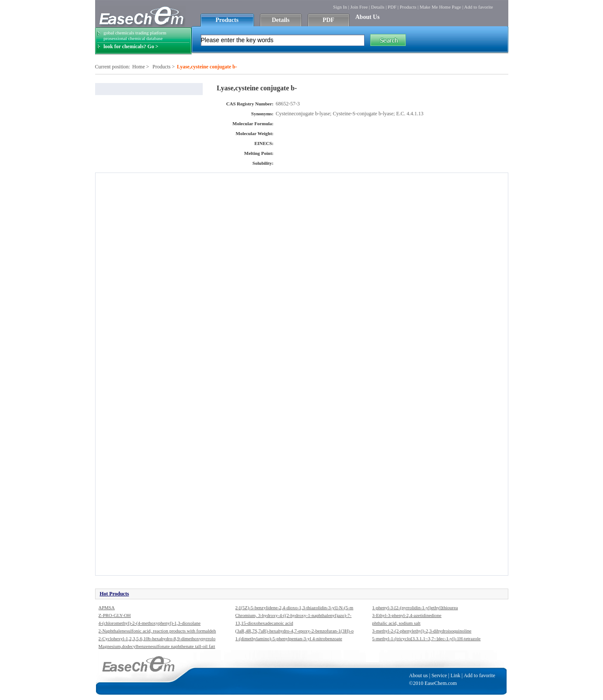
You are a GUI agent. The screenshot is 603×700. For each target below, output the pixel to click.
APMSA (107, 607)
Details (378, 7)
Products (408, 7)
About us (418, 675)
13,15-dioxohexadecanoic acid (264, 623)
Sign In (340, 7)
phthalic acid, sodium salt (396, 623)
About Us (368, 17)
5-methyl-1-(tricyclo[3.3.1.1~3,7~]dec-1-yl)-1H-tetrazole (427, 638)
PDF (392, 7)
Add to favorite (478, 7)
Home (138, 67)
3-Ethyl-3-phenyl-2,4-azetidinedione (407, 615)
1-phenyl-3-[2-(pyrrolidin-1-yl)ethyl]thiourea (415, 607)
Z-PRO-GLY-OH (115, 615)
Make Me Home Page (440, 7)
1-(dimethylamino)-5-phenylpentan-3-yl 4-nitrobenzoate (289, 638)
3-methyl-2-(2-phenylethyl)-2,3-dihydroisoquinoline (422, 631)
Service (439, 675)
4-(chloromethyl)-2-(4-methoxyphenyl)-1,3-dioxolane (150, 623)
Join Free (359, 7)
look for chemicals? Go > (131, 46)
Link (456, 675)
